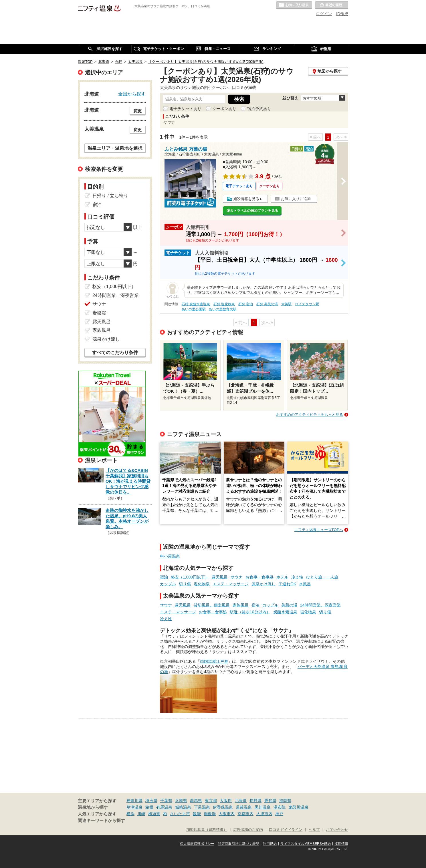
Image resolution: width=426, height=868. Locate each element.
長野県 (255, 801)
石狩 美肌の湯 (267, 304)
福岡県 (285, 801)
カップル (168, 584)
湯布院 (280, 807)
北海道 (241, 801)
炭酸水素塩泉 (285, 612)
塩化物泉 (202, 584)
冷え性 (297, 577)
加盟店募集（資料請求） (207, 830)
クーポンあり (224, 109)
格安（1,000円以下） (190, 577)
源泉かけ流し (263, 584)
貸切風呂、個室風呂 (212, 605)
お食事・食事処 (259, 577)
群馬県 (196, 801)
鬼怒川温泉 (298, 807)
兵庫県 (181, 801)
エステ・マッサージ (231, 584)
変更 (138, 111)
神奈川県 (134, 801)
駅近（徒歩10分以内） (250, 612)
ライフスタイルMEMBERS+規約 (306, 844)
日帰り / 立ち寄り (110, 196)
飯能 (197, 814)
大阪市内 (227, 814)
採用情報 (341, 844)
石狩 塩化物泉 (224, 304)
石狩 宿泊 (246, 304)
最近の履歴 (332, 5)
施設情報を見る (246, 199)
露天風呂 (220, 577)
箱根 (149, 807)
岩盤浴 (99, 313)
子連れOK (287, 584)
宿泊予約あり (259, 109)
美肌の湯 (289, 605)
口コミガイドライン (286, 830)
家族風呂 (241, 605)
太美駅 (286, 304)
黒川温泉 (263, 807)
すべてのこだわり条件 (115, 353)
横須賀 (154, 814)
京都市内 (245, 814)
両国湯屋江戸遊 (214, 661)
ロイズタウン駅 (307, 304)
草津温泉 (134, 807)
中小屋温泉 (170, 556)
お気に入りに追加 (296, 199)
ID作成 (342, 14)
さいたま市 (180, 814)
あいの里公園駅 (194, 309)
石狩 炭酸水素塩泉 (196, 304)
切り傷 (185, 584)
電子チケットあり (185, 109)
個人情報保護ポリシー (197, 844)
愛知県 (270, 801)
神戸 (279, 814)
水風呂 (305, 584)
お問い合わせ (337, 830)
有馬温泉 (164, 807)
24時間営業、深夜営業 (320, 605)
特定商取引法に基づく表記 (239, 844)
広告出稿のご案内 (248, 830)
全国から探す (132, 94)
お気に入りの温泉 (294, 5)
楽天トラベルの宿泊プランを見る (252, 211)
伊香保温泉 (223, 807)
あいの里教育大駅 (223, 309)
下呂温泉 (202, 807)
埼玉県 (151, 801)
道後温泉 (244, 807)
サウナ (237, 577)
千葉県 (166, 801)
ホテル (282, 577)
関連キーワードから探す (101, 821)
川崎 (141, 814)
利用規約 (270, 844)
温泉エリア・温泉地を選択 (115, 148)
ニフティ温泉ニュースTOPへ (319, 530)
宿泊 (164, 577)
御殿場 (210, 814)
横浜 (130, 814)
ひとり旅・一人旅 (322, 577)
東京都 (211, 801)
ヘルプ (314, 830)
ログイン (324, 14)
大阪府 (226, 801)
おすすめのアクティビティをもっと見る (310, 415)
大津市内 (264, 814)
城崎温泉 (183, 807)
